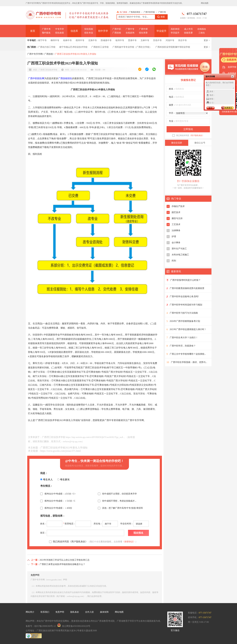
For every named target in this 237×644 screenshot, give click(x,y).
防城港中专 (106, 40)
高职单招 (175, 29)
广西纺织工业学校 (100, 47)
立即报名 (188, 129)
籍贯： (172, 105)
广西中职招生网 (36, 78)
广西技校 (117, 33)
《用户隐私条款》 (197, 135)
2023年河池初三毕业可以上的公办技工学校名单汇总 (65, 560)
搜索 (161, 17)
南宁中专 (42, 40)
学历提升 (175, 33)
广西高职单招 (135, 12)
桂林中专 (67, 40)
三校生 (202, 33)
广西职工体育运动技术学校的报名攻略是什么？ (62, 564)
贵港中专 (132, 40)
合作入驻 (89, 612)
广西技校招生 (65, 78)
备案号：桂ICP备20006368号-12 (41, 626)
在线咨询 (130, 33)
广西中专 (130, 29)
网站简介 (30, 612)
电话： (172, 97)
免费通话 (228, 108)
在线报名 (202, 29)
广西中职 (117, 29)
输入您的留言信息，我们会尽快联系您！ (220, 85)
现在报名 (138, 533)
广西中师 (143, 29)
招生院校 (89, 29)
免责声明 (60, 612)
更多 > (207, 40)
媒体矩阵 (104, 612)
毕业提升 (161, 31)
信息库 (74, 31)
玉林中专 (145, 40)
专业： (172, 121)
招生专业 (89, 33)
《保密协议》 (129, 542)
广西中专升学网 (35, 54)
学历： (172, 113)
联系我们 (45, 612)
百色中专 (157, 40)
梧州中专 (80, 40)
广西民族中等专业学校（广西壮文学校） (132, 47)
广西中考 (162, 12)
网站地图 (205, 3)
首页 (33, 31)
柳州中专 (55, 40)
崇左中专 (183, 40)
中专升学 (60, 29)
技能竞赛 (188, 33)
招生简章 (143, 33)
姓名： (172, 89)
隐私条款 (75, 612)
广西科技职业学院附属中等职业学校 (173, 47)
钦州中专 (120, 40)
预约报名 (46, 33)
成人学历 (188, 29)
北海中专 (93, 40)
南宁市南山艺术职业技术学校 (73, 47)
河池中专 (170, 40)
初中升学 (103, 31)
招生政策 (60, 33)
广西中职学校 (149, 12)
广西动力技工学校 (47, 47)
